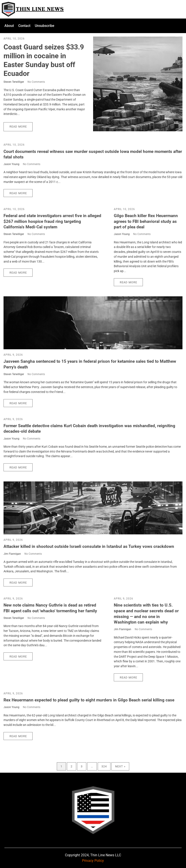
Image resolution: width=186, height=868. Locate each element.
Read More (18, 127)
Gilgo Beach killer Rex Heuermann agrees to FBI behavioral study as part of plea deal (146, 221)
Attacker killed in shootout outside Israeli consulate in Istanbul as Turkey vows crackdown (89, 546)
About (9, 26)
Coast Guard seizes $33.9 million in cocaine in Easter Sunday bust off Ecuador (44, 60)
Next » (120, 766)
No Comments (36, 82)
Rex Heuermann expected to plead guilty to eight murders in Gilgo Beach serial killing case (89, 700)
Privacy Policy (93, 861)
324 (104, 766)
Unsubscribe (45, 26)
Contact (24, 26)
